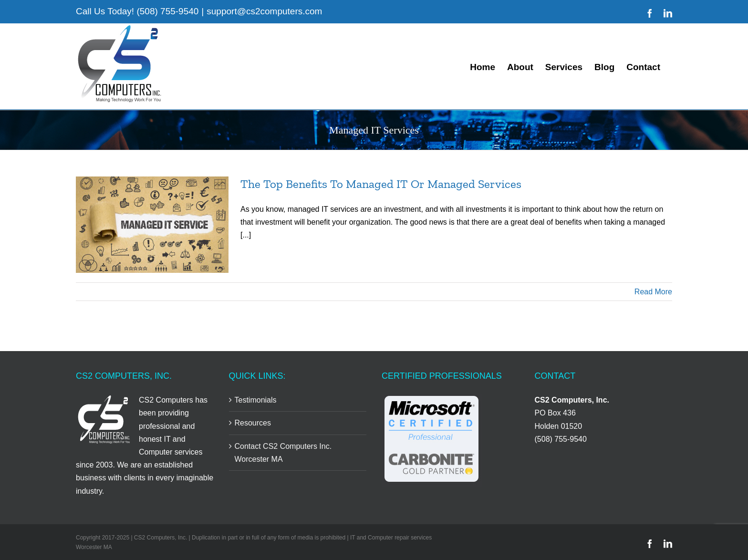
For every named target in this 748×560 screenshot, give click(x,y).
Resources (253, 423)
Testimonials (256, 400)
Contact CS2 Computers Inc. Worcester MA (283, 453)
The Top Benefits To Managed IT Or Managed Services (381, 184)
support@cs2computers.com (264, 11)
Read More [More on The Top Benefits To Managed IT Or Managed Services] (653, 292)
